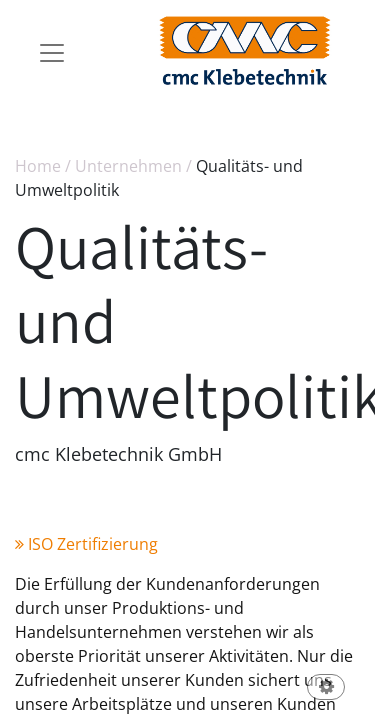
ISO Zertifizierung (86, 544)
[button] (326, 688)
